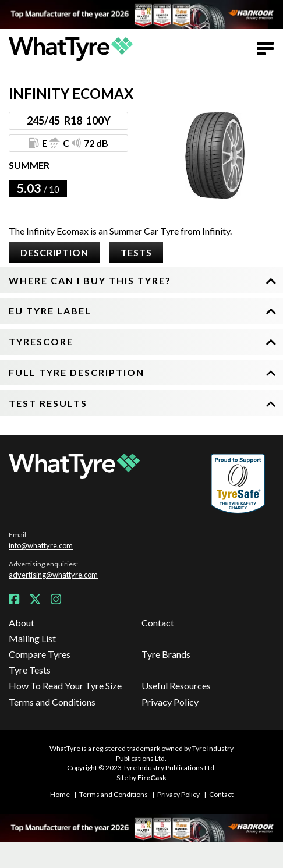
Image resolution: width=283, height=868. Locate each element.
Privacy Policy (170, 702)
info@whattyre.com (41, 545)
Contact (158, 623)
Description (54, 252)
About (22, 623)
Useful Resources (176, 685)
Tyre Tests (30, 670)
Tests (136, 252)
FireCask (152, 777)
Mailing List (32, 638)
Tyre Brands (166, 654)
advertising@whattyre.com (53, 575)
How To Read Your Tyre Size (65, 685)
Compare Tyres (40, 654)
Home (60, 794)
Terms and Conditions (52, 702)
